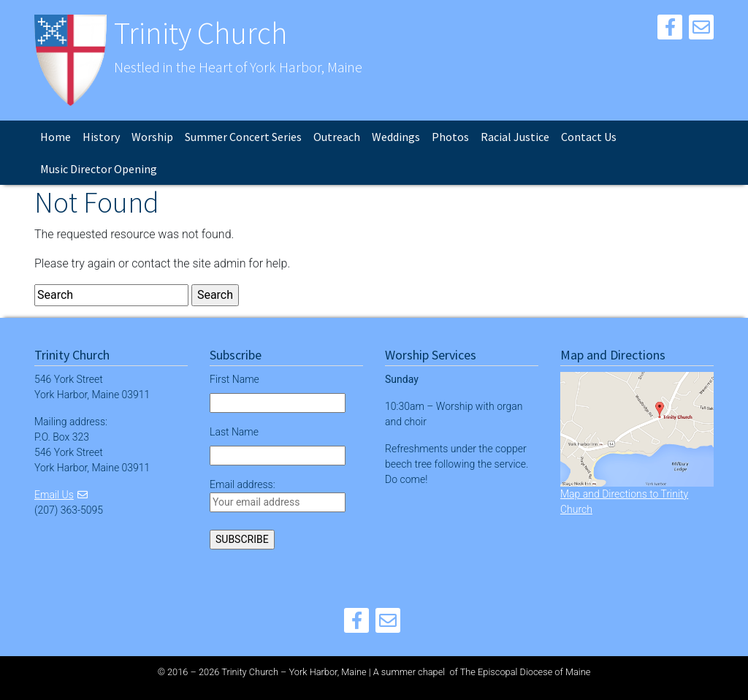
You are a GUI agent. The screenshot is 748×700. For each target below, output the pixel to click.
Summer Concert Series (243, 137)
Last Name (234, 432)
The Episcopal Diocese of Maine (526, 672)
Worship (152, 137)
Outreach (337, 137)
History (101, 137)
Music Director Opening (99, 169)
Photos (450, 137)
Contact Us (589, 137)
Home (56, 137)
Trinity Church (201, 33)
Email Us (54, 495)
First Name (234, 379)
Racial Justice (515, 137)
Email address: (278, 495)
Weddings (396, 137)
